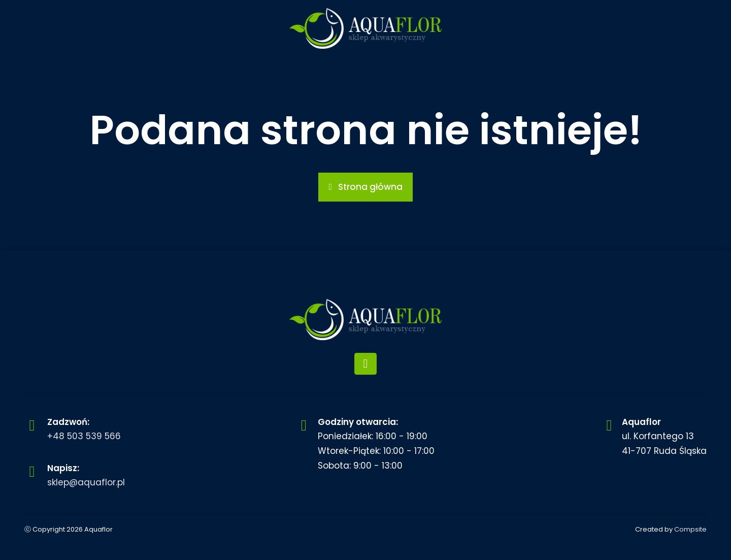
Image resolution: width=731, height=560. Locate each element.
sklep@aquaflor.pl (86, 482)
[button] (365, 187)
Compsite (690, 529)
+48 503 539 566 (84, 436)
